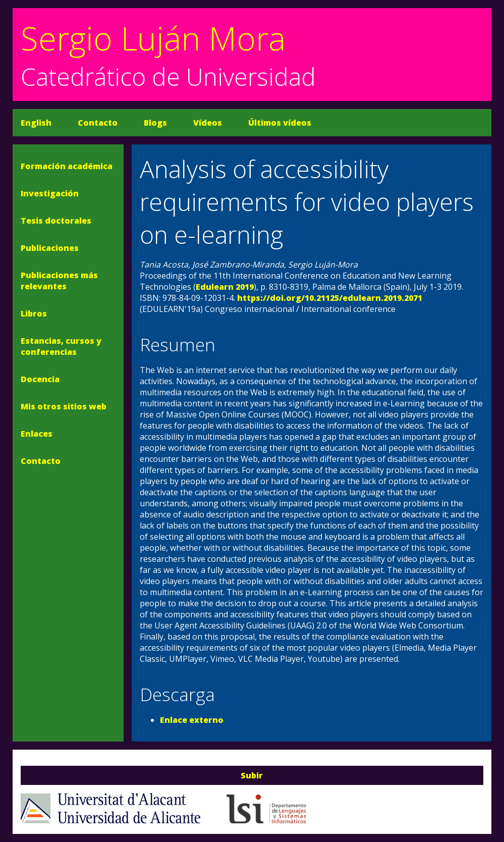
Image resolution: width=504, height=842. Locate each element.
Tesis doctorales (56, 221)
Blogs (155, 123)
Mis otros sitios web (64, 406)
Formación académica (67, 166)
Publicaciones (50, 248)
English (36, 123)
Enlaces (37, 434)
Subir (252, 775)
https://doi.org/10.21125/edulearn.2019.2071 (330, 298)
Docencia (40, 379)
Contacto (98, 123)
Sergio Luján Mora (153, 38)
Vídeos (208, 123)
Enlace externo (192, 720)
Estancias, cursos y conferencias (61, 346)
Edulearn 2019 (225, 287)
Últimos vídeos (280, 123)
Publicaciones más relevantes (59, 281)
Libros (34, 313)
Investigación (50, 193)
